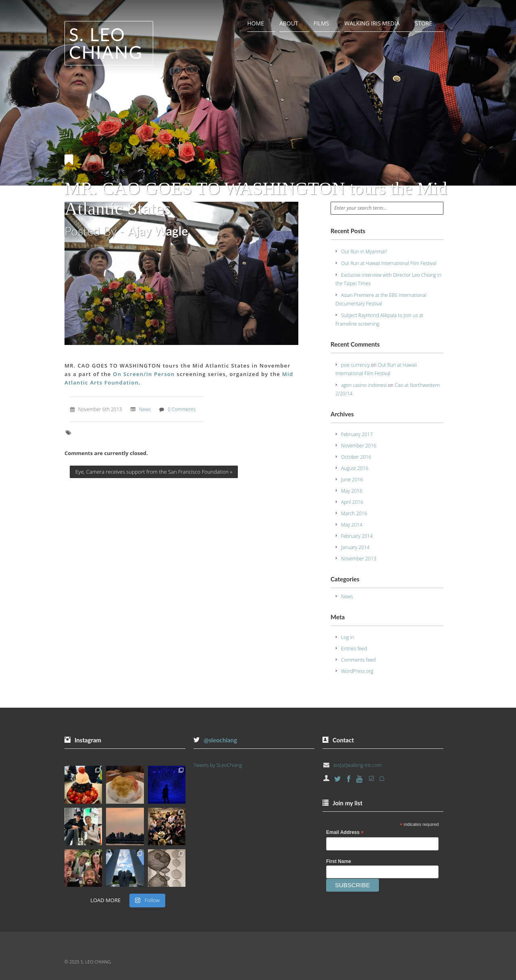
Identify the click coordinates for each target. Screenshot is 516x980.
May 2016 (352, 491)
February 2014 (357, 536)
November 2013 (359, 559)
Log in (347, 637)
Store (423, 23)
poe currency (355, 365)
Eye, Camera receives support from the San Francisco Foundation (154, 472)
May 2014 (352, 525)
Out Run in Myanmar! (364, 252)
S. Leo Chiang (106, 43)
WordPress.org (357, 671)
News (145, 409)
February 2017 (357, 434)
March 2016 (354, 513)
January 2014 (355, 547)
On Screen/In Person (145, 374)
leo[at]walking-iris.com (358, 765)
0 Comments (182, 409)
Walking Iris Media (372, 23)
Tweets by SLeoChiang (218, 765)
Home (256, 23)
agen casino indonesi (364, 385)
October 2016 (356, 457)
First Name (339, 861)
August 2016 (355, 468)
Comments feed (358, 660)
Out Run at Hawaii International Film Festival (389, 263)
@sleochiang (220, 740)
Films (321, 23)
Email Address (345, 833)
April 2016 (352, 502)
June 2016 (352, 480)
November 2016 (359, 446)
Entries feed (354, 649)
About (289, 23)
